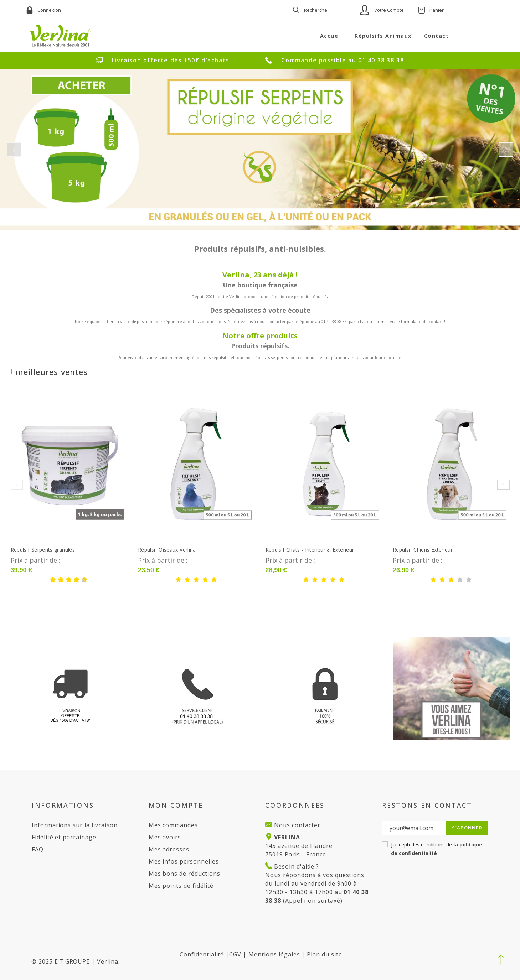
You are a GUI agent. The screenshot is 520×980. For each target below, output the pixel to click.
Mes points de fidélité (181, 886)
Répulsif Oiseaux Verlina (167, 550)
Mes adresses (169, 849)
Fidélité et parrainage (64, 837)
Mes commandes (173, 825)
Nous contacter (296, 825)
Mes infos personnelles (184, 861)
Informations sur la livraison (75, 825)
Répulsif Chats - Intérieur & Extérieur (310, 550)
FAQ (38, 849)
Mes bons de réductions (184, 874)
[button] (501, 959)
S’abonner (467, 828)
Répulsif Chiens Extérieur (423, 550)
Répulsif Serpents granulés (43, 550)
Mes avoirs (165, 837)
